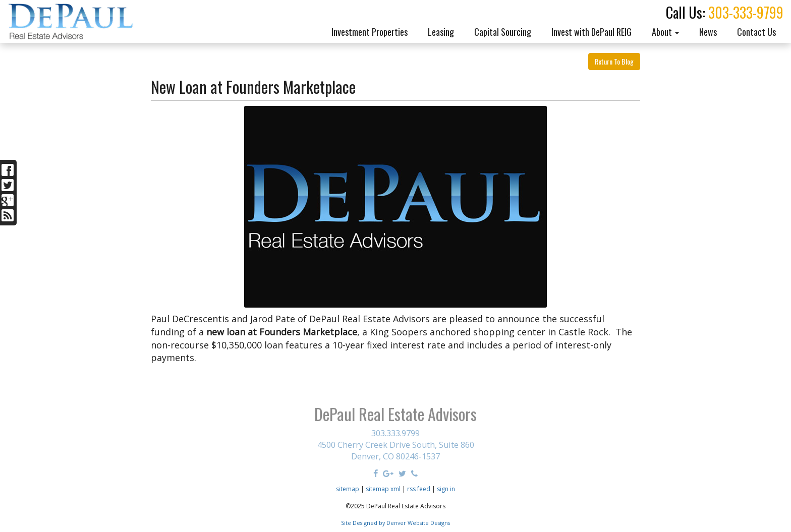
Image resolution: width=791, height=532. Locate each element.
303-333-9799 (746, 12)
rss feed (419, 489)
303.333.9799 (395, 433)
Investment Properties (370, 32)
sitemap (348, 489)
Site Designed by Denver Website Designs (395, 523)
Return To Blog (614, 61)
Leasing (441, 32)
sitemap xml (383, 489)
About (665, 32)
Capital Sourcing (503, 32)
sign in (446, 489)
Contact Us (756, 32)
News (708, 32)
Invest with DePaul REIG (591, 32)
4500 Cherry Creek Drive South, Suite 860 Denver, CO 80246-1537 (396, 451)
